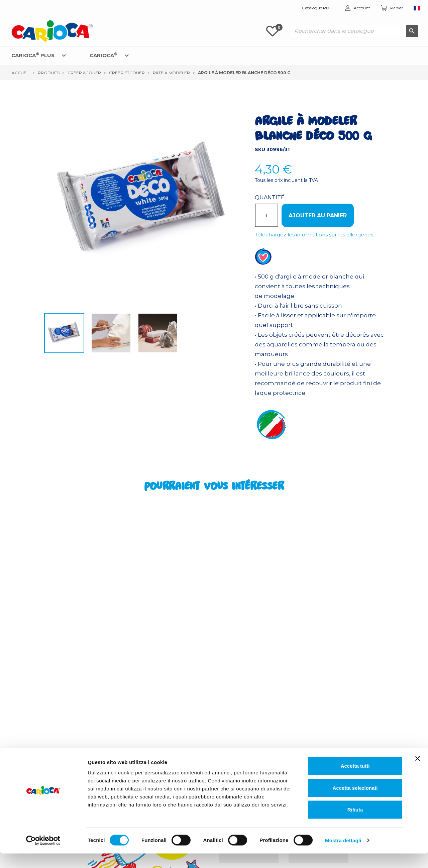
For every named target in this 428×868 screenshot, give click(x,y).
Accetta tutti (355, 780)
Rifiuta (355, 824)
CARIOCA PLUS (33, 55)
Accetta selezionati (355, 802)
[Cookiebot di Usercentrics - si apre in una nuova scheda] (43, 855)
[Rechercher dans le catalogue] (354, 31)
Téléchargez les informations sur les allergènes (314, 235)
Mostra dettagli (343, 855)
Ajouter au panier (318, 215)
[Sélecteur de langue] (417, 8)
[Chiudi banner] (418, 773)
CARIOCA (103, 55)
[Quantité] (266, 215)
